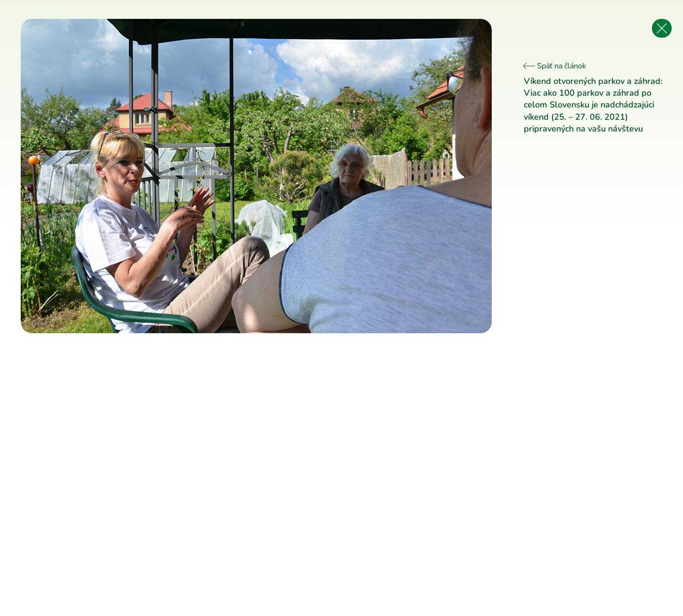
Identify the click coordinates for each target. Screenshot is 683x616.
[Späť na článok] (662, 28)
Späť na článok (555, 66)
